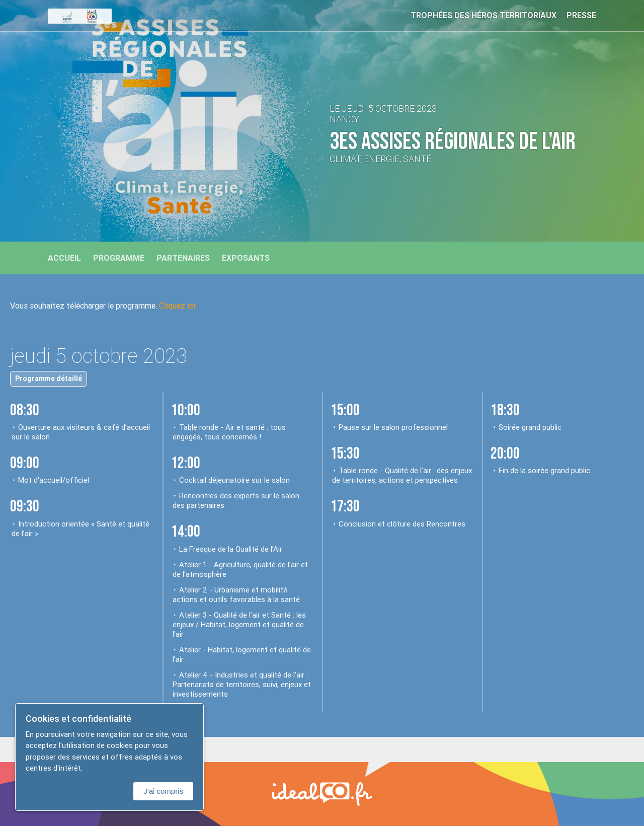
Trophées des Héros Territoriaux (484, 15)
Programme (119, 258)
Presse (581, 15)
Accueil (64, 258)
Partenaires (183, 258)
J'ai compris (163, 791)
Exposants (246, 258)
